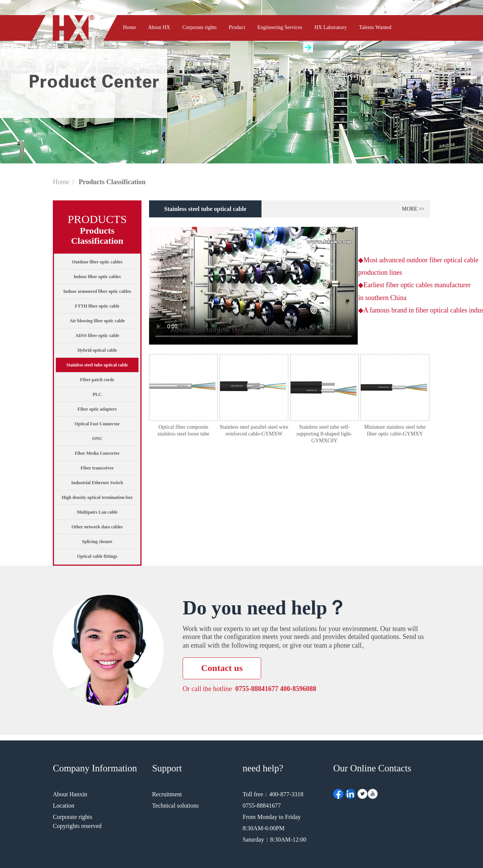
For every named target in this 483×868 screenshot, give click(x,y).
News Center (349, 8)
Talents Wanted (375, 27)
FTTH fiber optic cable (97, 306)
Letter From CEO (176, 52)
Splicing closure (97, 542)
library (372, 8)
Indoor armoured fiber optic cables (97, 291)
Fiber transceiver (97, 468)
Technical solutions (175, 806)
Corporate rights (199, 27)
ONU (97, 439)
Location (64, 806)
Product (237, 27)
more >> (413, 209)
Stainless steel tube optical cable (97, 365)
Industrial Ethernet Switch (97, 483)
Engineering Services (280, 27)
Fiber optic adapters (97, 409)
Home (129, 27)
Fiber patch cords (97, 380)
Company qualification (405, 8)
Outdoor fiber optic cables (97, 262)
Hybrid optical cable (97, 350)
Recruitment (167, 794)
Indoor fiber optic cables (97, 277)
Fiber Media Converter (97, 453)
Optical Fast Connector (97, 424)
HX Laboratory (331, 27)
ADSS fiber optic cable (97, 336)
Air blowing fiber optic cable (97, 321)
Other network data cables (97, 527)
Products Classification (112, 182)
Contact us (134, 52)
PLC (97, 394)
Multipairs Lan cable (97, 512)
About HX (159, 27)
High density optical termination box (97, 497)
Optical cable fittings (97, 556)
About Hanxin (70, 794)
